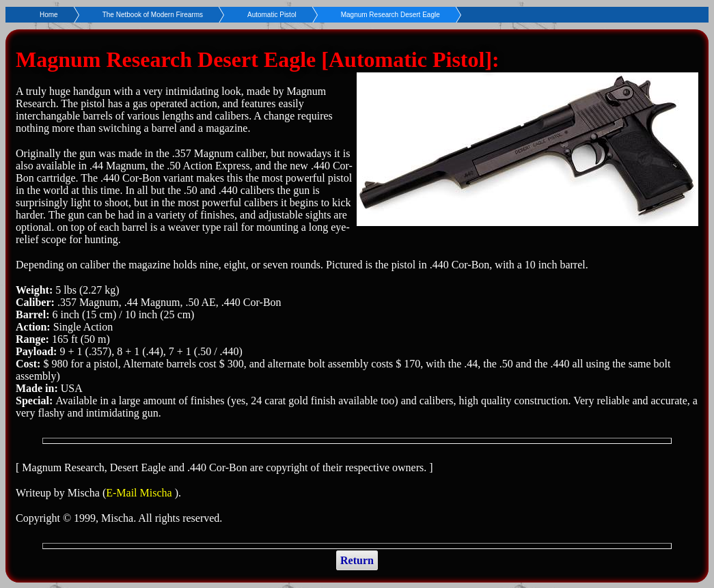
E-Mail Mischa (140, 493)
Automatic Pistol (272, 15)
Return (357, 560)
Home (49, 15)
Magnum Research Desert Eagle (390, 15)
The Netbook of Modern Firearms (153, 15)
